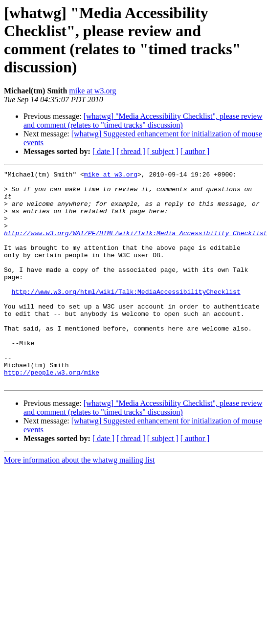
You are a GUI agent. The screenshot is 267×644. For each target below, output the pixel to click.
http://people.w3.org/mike (52, 413)
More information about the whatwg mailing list (79, 502)
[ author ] (195, 151)
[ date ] (103, 151)
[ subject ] (163, 151)
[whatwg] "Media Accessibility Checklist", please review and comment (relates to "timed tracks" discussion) (143, 121)
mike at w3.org (92, 91)
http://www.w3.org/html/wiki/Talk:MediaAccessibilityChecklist (126, 316)
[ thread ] (131, 151)
